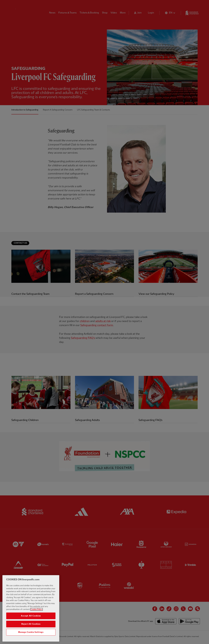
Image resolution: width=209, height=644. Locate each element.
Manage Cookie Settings (31, 633)
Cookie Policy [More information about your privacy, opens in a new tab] (37, 610)
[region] (31, 609)
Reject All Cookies (31, 624)
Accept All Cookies (31, 616)
